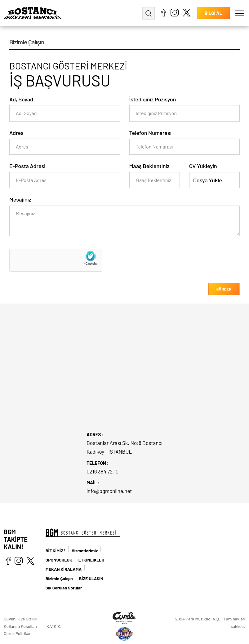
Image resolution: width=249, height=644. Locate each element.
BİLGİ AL (213, 13)
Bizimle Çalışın (59, 578)
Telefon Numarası (150, 133)
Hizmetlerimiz (85, 551)
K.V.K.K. (54, 626)
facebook (164, 12)
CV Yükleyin (203, 166)
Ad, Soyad (21, 99)
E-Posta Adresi (27, 166)
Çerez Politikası (18, 633)
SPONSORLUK (59, 560)
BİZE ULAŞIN (91, 578)
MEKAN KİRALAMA (64, 569)
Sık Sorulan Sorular (64, 588)
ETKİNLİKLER (91, 560)
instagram (175, 12)
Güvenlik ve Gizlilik (21, 619)
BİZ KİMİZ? (56, 551)
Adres (16, 133)
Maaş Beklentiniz (149, 166)
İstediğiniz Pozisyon (153, 99)
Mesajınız (20, 199)
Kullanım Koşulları (20, 626)
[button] (240, 13)
